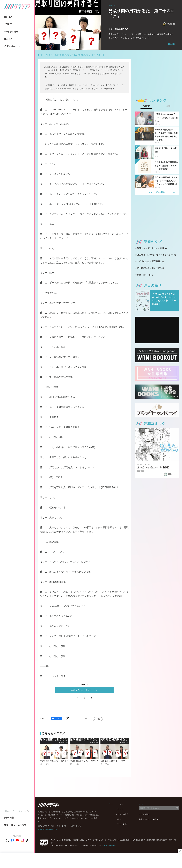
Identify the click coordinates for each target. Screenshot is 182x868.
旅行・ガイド (145, 275)
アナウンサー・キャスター (162, 255)
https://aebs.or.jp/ (110, 846)
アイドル (143, 261)
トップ (40, 55)
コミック (8, 39)
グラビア (8, 24)
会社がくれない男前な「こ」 (84, 690)
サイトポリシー (63, 826)
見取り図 (169, 24)
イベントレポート (12, 46)
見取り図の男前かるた (63, 55)
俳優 (141, 248)
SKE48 (141, 255)
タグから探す (10, 818)
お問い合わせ (76, 826)
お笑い (98, 719)
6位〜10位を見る (157, 192)
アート (152, 248)
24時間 (146, 106)
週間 (168, 106)
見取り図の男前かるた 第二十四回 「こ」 (90, 55)
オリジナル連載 (11, 32)
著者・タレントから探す (15, 825)
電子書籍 (158, 261)
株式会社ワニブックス (46, 826)
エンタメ (8, 17)
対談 (163, 248)
